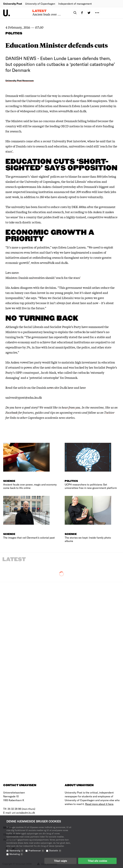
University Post (13, 4)
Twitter (109, 412)
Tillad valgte (60, 861)
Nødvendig (16, 850)
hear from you (71, 407)
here (83, 387)
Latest (39, 11)
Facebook (12, 412)
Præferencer (36, 850)
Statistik (55, 850)
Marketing (16, 854)
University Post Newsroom (20, 81)
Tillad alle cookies (97, 861)
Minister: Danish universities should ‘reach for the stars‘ (43, 278)
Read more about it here (99, 804)
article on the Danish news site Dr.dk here (46, 387)
